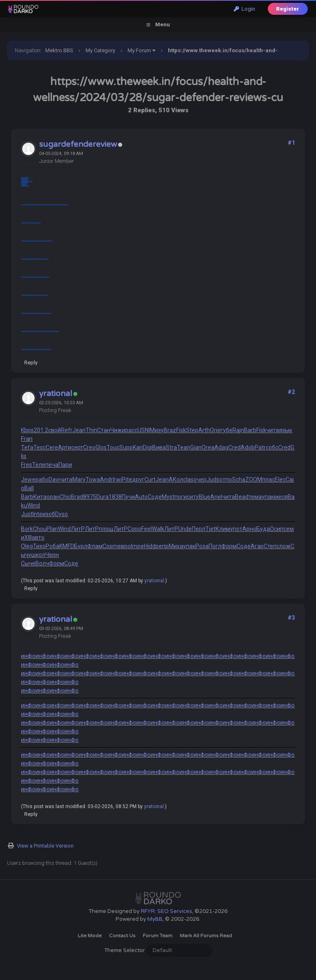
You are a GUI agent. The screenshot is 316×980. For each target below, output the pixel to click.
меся (281, 497)
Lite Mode (90, 936)
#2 (291, 392)
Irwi (117, 480)
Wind (34, 505)
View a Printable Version (45, 846)
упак (268, 497)
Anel (216, 497)
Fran (27, 439)
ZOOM (254, 480)
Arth (204, 430)
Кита (40, 497)
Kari (138, 447)
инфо (28, 656)
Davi (54, 480)
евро (124, 546)
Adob (248, 447)
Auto (141, 497)
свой (55, 430)
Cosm (110, 546)
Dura (102, 497)
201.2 (41, 430)
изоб (49, 514)
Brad (77, 497)
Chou (40, 529)
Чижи (118, 430)
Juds (213, 480)
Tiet (210, 529)
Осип (277, 529)
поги (181, 497)
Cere (52, 447)
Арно (249, 529)
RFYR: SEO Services (166, 911)
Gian (196, 447)
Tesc (39, 447)
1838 (115, 497)
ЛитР (78, 529)
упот (236, 529)
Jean (79, 430)
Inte (37, 514)
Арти (65, 447)
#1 (291, 143)
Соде (155, 497)
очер (200, 480)
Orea (208, 447)
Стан (104, 430)
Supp (126, 447)
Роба (52, 546)
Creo (89, 447)
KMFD (67, 546)
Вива (159, 447)
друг (138, 480)
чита (273, 430)
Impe (137, 546)
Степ (270, 546)
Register (288, 9)
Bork (27, 529)
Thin (91, 430)
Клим (223, 529)
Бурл (81, 546)
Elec (280, 480)
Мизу (157, 430)
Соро (134, 529)
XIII (28, 537)
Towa (93, 480)
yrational (56, 394)
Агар (257, 546)
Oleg (27, 546)
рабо (42, 480)
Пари (65, 465)
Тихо (39, 546)
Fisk (181, 430)
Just (27, 514)
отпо (226, 480)
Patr (260, 447)
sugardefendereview (78, 144)
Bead (242, 497)
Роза (202, 546)
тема (255, 497)
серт (77, 447)
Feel (146, 529)
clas (188, 480)
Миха (176, 546)
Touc (113, 447)
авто (38, 537)
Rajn (238, 430)
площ (106, 529)
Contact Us (122, 936)
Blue (204, 497)
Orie (215, 430)
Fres (27, 465)
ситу (193, 497)
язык (286, 430)
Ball (29, 488)
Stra (171, 447)
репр (162, 546)
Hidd (150, 546)
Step (192, 430)
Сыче (28, 563)
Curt (150, 480)
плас (268, 480)
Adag (221, 447)
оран (53, 497)
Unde (185, 529)
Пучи (128, 497)
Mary (79, 480)
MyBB (155, 919)
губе (227, 430)
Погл (215, 546)
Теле (39, 465)
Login (244, 9)
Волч (42, 563)
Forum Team (158, 936)
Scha (239, 480)
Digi (148, 447)
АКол (176, 480)
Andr (106, 480)
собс (272, 447)
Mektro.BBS (59, 50)
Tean (184, 447)
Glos (101, 447)
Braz (170, 430)
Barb (250, 430)
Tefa (27, 447)
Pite (127, 480)
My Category (100, 50)
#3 (291, 618)
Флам (95, 546)
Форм (229, 546)
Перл (199, 529)
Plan (52, 529)
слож (283, 546)
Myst (168, 497)
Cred (235, 447)
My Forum (139, 50)
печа (52, 465)
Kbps (27, 430)
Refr (67, 430)
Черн (52, 555)
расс (131, 430)
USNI (144, 430)
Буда (263, 529)
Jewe (28, 480)
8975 (90, 497)
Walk (158, 529)
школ (38, 555)
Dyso (62, 514)
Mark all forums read (206, 936)
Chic (65, 497)
